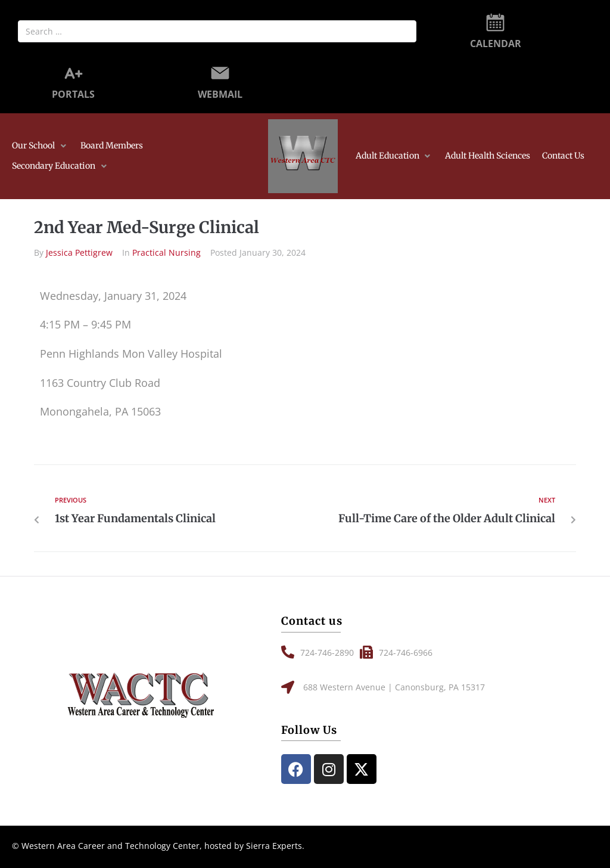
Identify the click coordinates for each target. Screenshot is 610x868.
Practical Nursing (166, 252)
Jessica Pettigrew (79, 252)
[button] (40, 146)
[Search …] (217, 31)
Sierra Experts (274, 846)
